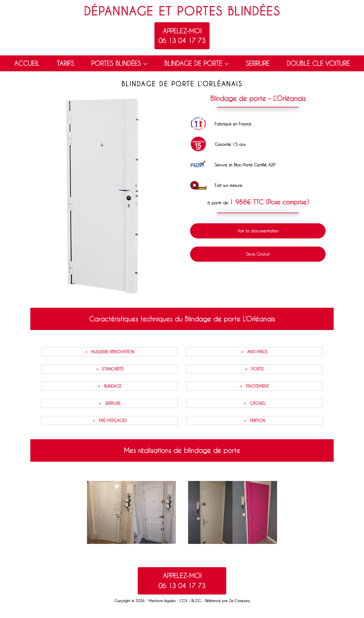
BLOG (196, 601)
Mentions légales (162, 601)
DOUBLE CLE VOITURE (318, 63)
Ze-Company (239, 601)
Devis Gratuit (258, 254)
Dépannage (119, 11)
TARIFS (65, 63)
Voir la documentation (258, 231)
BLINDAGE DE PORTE (197, 63)
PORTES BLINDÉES (120, 63)
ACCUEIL (27, 63)
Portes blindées (229, 11)
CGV (183, 601)
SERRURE (258, 63)
